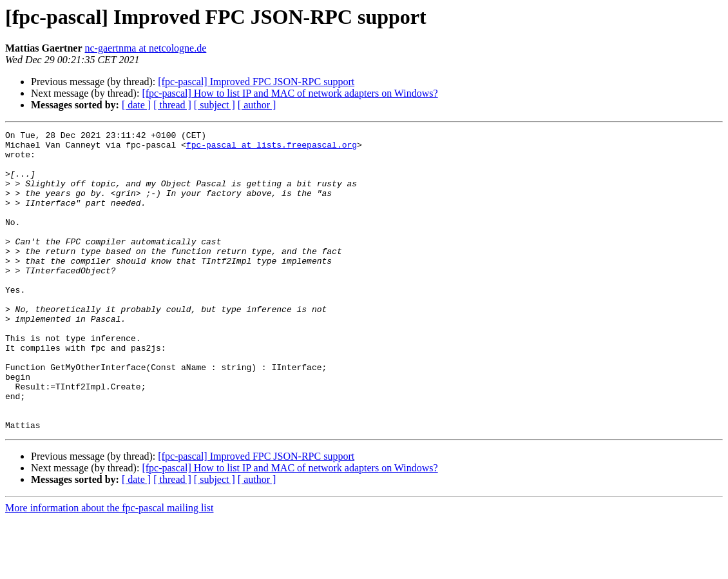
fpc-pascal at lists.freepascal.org (272, 148)
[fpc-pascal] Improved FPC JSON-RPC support (256, 82)
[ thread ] (172, 105)
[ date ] (136, 105)
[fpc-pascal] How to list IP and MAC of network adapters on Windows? (290, 93)
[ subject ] (215, 105)
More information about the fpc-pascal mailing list (109, 568)
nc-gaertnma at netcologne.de (146, 48)
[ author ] (257, 105)
